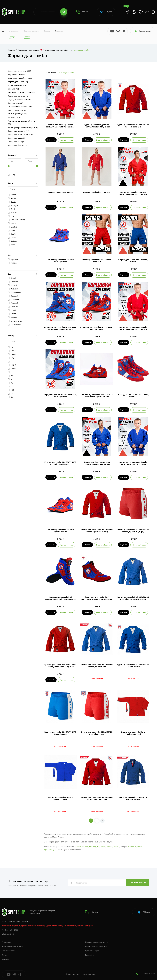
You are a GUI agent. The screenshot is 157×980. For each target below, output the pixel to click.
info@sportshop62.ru (9, 934)
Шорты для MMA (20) (17, 75)
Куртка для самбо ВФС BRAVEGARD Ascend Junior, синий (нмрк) (133, 598)
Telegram (106, 12)
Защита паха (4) (14, 117)
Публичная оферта (92, 951)
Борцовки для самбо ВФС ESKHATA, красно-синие (97, 328)
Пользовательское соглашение (96, 946)
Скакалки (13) (13, 89)
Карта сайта (90, 955)
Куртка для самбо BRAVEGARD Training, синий (133, 798)
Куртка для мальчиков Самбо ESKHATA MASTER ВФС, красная (133, 328)
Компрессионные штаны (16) (20, 107)
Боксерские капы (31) (16, 142)
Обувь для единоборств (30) (20, 99)
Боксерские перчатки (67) (18, 131)
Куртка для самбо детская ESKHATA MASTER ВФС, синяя (97, 126)
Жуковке (138, 847)
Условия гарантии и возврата (12, 946)
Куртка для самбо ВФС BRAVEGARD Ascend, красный (133, 126)
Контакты (59, 31)
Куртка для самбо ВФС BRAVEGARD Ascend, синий (133, 666)
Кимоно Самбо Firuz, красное (97, 192)
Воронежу (102, 847)
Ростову (93, 847)
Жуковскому (49, 850)
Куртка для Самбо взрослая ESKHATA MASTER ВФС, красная (133, 193)
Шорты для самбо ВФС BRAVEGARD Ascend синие (60, 733)
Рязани (78, 847)
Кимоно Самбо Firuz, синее (60, 192)
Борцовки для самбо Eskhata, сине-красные (60, 261)
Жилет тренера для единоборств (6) (23, 127)
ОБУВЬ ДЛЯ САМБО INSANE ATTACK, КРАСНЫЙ (133, 396)
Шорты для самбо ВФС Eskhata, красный (97, 261)
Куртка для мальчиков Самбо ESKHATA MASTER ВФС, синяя (133, 463)
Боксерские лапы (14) (17, 138)
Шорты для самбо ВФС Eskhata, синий (133, 261)
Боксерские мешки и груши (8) (20, 135)
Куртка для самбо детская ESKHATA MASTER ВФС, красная (60, 126)
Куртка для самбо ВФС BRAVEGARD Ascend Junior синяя (97, 666)
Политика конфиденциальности (97, 942)
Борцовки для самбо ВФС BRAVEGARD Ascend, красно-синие (97, 598)
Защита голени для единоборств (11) (21, 122)
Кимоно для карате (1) (17, 110)
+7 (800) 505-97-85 (148, 974)
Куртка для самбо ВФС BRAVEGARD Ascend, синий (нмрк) (60, 463)
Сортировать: (52, 73)
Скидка (12, 175)
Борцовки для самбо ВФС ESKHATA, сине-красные (60, 396)
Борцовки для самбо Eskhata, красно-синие (60, 531)
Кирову (110, 847)
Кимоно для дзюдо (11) (17, 114)
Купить (51, 140)
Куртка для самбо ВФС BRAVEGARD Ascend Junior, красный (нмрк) (60, 666)
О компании (14, 31)
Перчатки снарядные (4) (18, 96)
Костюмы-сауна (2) (16, 103)
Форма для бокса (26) (17, 85)
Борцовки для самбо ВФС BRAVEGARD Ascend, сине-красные (60, 598)
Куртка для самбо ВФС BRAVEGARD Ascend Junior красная (97, 798)
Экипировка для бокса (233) (19, 71)
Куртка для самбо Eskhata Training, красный (133, 733)
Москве (85, 847)
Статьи (47, 31)
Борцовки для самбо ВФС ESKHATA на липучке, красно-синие (97, 396)
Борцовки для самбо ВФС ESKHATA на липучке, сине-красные (60, 328)
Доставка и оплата (31, 31)
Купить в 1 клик (67, 140)
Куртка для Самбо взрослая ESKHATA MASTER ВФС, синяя (97, 463)
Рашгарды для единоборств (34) (21, 92)
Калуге (117, 847)
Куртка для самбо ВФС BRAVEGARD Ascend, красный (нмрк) (97, 531)
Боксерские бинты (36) (17, 145)
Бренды (12, 37)
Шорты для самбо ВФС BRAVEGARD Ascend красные (97, 733)
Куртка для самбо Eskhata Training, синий (60, 798)
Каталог (82, 12)
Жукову (131, 847)
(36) (18, 82)
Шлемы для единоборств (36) (20, 78)
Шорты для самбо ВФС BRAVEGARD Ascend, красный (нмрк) (133, 531)
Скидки (27, 37)
